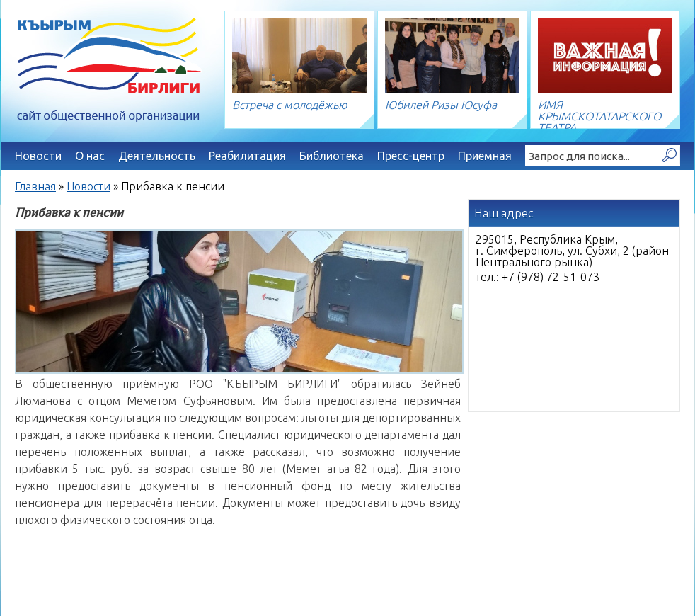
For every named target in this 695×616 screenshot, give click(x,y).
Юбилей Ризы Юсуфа (441, 105)
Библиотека (332, 156)
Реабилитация (247, 156)
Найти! (669, 156)
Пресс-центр (411, 156)
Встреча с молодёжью (290, 105)
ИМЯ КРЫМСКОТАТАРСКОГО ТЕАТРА (599, 116)
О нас (90, 156)
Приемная (485, 156)
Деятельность (157, 156)
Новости (38, 156)
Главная (35, 186)
